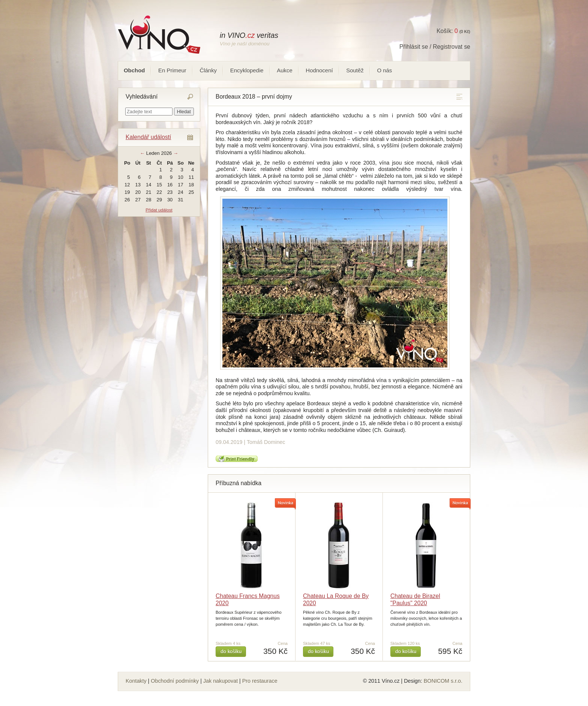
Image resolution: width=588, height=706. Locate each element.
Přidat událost (159, 210)
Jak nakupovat (220, 681)
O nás (384, 70)
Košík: (447, 31)
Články (208, 70)
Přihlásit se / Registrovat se (435, 47)
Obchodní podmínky (175, 681)
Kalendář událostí (148, 137)
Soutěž (355, 70)
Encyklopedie (247, 70)
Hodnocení (319, 70)
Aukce (285, 70)
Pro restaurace (260, 681)
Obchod (134, 70)
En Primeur (172, 70)
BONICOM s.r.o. (443, 681)
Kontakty (136, 681)
